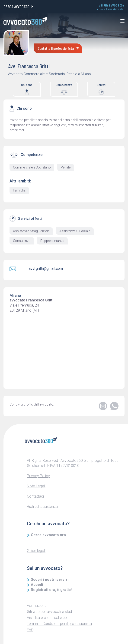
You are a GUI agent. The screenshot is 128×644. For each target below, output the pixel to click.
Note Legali (36, 486)
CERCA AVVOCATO (18, 7)
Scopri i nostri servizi (48, 580)
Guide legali (36, 551)
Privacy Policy (38, 476)
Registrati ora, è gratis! (49, 590)
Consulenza (22, 241)
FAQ (30, 630)
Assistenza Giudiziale (75, 231)
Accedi (35, 585)
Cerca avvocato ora (46, 535)
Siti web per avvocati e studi (50, 612)
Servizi (101, 89)
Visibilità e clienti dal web (47, 618)
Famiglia (19, 190)
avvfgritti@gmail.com (46, 269)
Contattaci (35, 496)
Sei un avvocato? (112, 7)
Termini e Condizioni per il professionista (59, 624)
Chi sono (27, 89)
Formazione (37, 606)
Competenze (64, 89)
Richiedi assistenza (42, 507)
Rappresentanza (52, 241)
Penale (66, 167)
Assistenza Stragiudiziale (31, 231)
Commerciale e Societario (32, 167)
